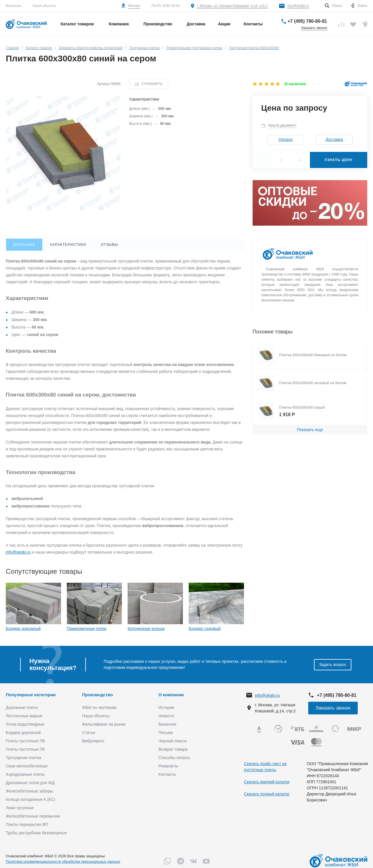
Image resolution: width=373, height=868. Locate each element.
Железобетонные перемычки (33, 816)
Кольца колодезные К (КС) (30, 799)
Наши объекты (44, 6)
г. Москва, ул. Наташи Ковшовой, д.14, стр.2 (232, 6)
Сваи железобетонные (27, 766)
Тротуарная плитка (23, 758)
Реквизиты (168, 766)
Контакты (167, 774)
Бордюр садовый (205, 629)
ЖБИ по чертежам (99, 707)
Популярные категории (31, 695)
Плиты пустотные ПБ (25, 741)
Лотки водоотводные (25, 724)
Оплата (285, 139)
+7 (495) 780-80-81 (307, 21)
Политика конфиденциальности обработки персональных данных (63, 862)
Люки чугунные (20, 808)
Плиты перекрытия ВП (27, 824)
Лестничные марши (24, 716)
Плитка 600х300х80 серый (302, 407)
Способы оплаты (174, 758)
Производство (97, 695)
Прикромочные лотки (87, 629)
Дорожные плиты (22, 707)
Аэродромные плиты (25, 774)
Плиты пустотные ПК (25, 749)
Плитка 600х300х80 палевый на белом (313, 383)
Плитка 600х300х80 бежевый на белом (313, 355)
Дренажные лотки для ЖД (30, 783)
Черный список (173, 741)
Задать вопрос (333, 665)
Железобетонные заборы (29, 791)
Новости (166, 716)
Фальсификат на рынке (104, 724)
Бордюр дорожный (23, 629)
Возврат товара (173, 749)
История (166, 707)
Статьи (89, 733)
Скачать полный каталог (267, 794)
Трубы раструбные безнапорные (36, 833)
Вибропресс (93, 741)
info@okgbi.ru (298, 6)
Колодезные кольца (146, 629)
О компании (171, 695)
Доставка (334, 139)
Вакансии (13, 6)
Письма (166, 733)
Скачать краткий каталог (267, 782)
